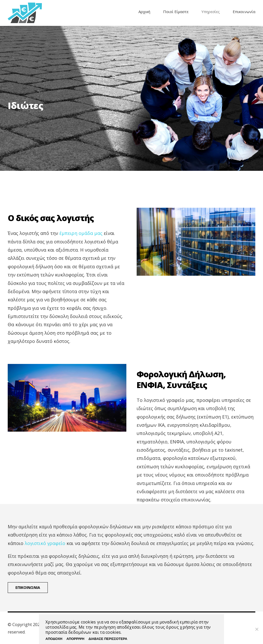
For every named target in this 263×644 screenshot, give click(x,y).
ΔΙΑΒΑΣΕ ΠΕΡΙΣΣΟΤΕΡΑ (108, 639)
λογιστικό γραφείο (45, 543)
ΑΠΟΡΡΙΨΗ (76, 639)
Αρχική (144, 12)
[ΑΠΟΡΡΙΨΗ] (257, 629)
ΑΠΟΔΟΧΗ (54, 639)
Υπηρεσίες (211, 12)
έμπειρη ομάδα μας (81, 233)
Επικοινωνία (244, 12)
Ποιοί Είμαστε (176, 12)
